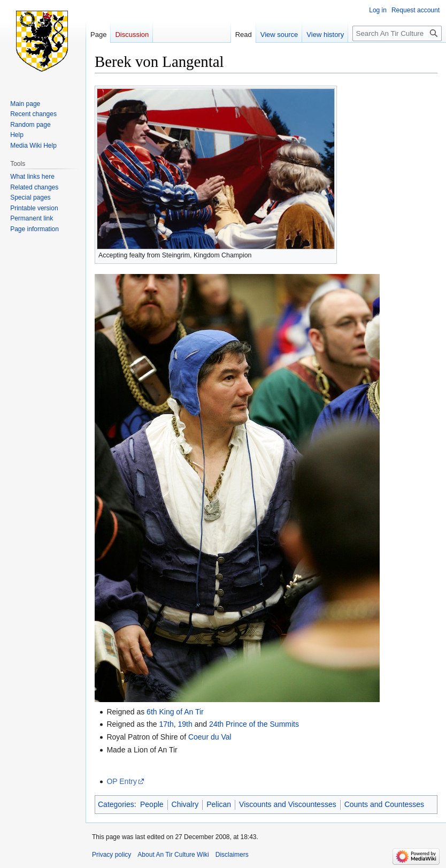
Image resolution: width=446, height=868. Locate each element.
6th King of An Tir (175, 712)
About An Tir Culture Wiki (173, 855)
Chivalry (185, 804)
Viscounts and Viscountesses (288, 804)
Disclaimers (232, 855)
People (152, 804)
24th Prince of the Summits (254, 724)
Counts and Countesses (384, 804)
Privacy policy (111, 855)
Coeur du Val (210, 737)
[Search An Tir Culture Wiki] (397, 33)
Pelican (219, 804)
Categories (116, 804)
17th (166, 724)
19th (185, 724)
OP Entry (122, 781)
